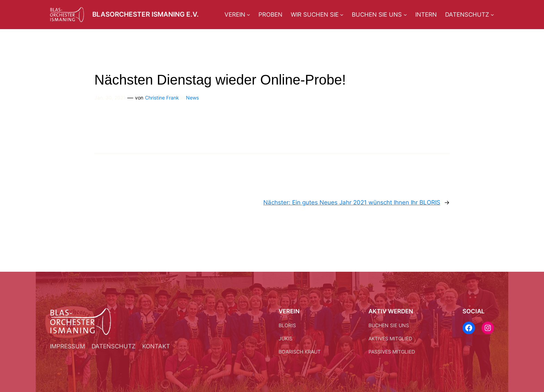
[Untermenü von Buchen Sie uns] (405, 15)
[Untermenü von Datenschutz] (492, 15)
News (192, 98)
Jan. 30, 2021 (110, 98)
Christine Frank (162, 98)
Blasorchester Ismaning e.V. (146, 14)
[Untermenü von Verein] (248, 15)
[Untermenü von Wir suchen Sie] (342, 15)
